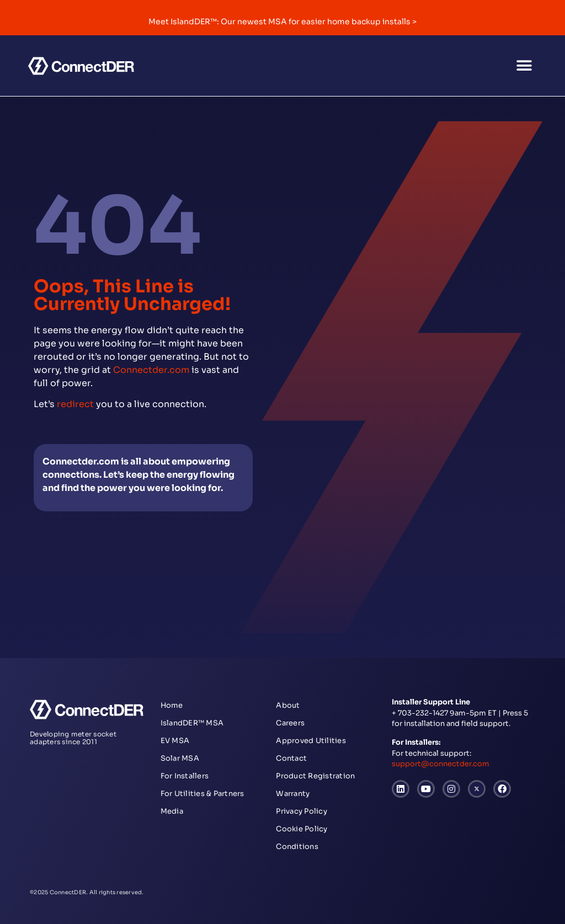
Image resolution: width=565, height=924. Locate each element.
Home (172, 705)
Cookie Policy (302, 829)
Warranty (293, 794)
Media (172, 811)
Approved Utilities (311, 741)
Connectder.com (151, 370)
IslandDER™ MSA (192, 723)
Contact (291, 758)
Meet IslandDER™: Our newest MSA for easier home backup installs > (282, 22)
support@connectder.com (441, 764)
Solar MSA (180, 758)
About (288, 705)
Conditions (297, 846)
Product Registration (315, 776)
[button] (524, 66)
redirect (75, 404)
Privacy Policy (302, 811)
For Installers (185, 776)
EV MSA (175, 741)
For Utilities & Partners (202, 794)
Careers (290, 723)
